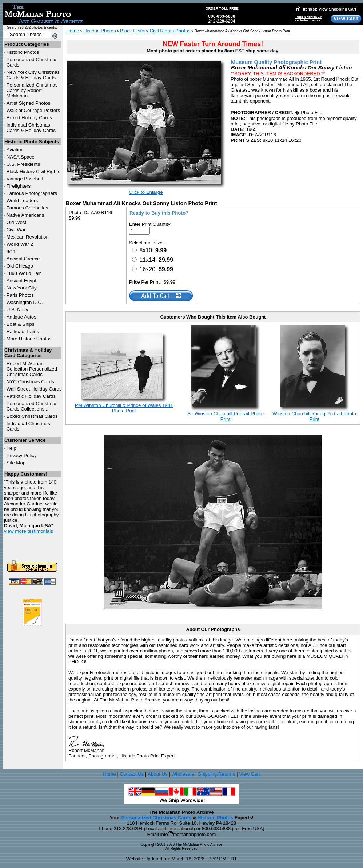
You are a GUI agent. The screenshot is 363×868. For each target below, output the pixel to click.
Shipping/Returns (216, 774)
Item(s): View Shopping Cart (325, 9)
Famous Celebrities (27, 208)
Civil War (16, 230)
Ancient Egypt (21, 281)
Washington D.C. (25, 302)
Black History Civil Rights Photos (155, 31)
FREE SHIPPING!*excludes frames (308, 19)
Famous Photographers (32, 193)
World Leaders (22, 201)
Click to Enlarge (146, 192)
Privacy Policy (22, 455)
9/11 (11, 251)
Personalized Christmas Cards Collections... (32, 406)
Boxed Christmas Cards (32, 416)
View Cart (250, 774)
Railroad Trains (23, 331)
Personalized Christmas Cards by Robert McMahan (32, 90)
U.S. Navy (17, 310)
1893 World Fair (24, 273)
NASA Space (21, 157)
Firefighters (19, 186)
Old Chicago (20, 266)
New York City (22, 288)
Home (73, 31)
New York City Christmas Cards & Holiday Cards (33, 75)
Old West (17, 222)
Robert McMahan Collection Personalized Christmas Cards (32, 369)
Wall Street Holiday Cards (34, 389)
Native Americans (25, 215)
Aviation (15, 150)
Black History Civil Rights (33, 171)
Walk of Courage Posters (33, 110)
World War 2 (20, 244)
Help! (12, 448)
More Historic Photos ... (32, 339)
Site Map (16, 463)
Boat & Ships (21, 324)
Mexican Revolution (28, 237)
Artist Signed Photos (29, 103)
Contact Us (132, 774)
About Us (158, 774)
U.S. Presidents (23, 164)
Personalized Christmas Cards (156, 818)
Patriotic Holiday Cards (31, 396)
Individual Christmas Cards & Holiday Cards (31, 128)
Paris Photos (20, 295)
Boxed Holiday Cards (29, 118)
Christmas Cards (30, 382)
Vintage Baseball (25, 179)
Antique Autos (21, 317)
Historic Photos (23, 52)
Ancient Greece (23, 259)
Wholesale (183, 774)
